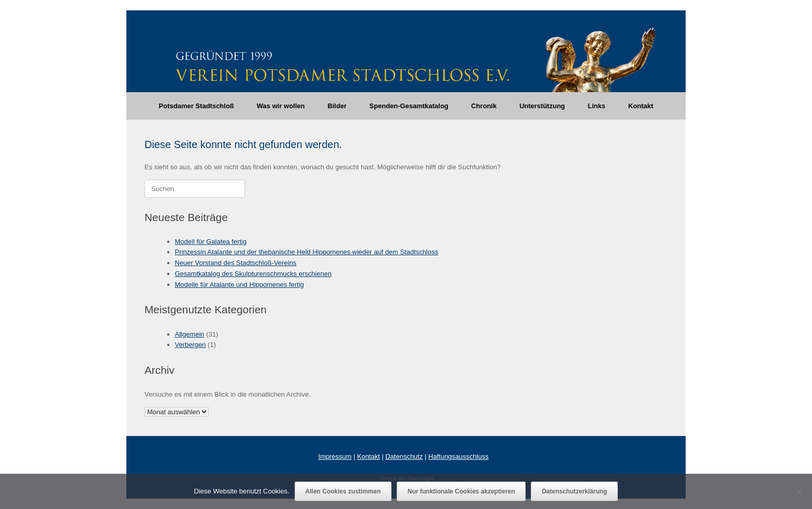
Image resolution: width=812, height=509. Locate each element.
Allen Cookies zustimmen (343, 491)
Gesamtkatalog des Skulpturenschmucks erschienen (253, 274)
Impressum (335, 456)
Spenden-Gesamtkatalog (409, 106)
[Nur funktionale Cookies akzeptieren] (799, 491)
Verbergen (191, 345)
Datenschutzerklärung (574, 491)
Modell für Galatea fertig (211, 242)
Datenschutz (404, 456)
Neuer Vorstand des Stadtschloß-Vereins (236, 263)
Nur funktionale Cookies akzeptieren (461, 491)
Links (597, 106)
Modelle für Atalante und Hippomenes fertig (240, 285)
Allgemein (190, 334)
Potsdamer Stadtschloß (197, 106)
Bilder (337, 106)
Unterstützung (542, 106)
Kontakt (641, 106)
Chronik (484, 106)
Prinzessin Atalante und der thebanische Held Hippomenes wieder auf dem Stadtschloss (307, 252)
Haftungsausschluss (458, 456)
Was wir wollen (281, 106)
